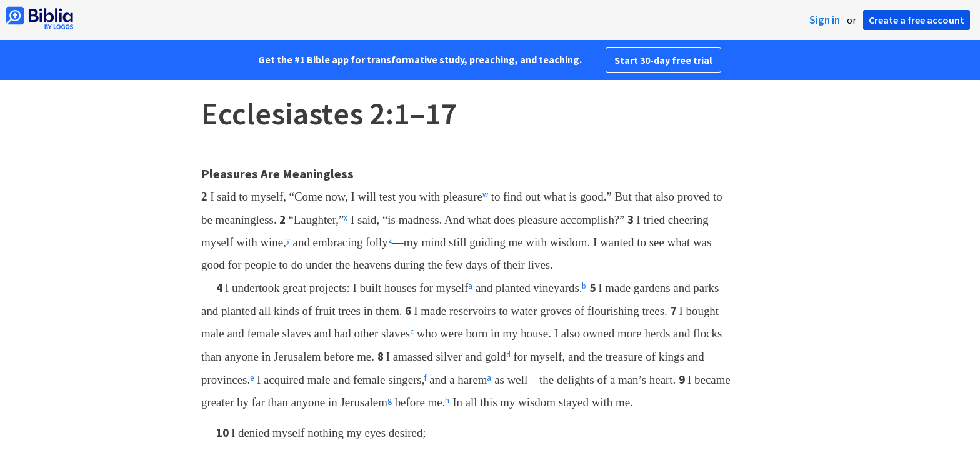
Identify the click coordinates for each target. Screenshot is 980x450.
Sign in (825, 20)
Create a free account (917, 20)
